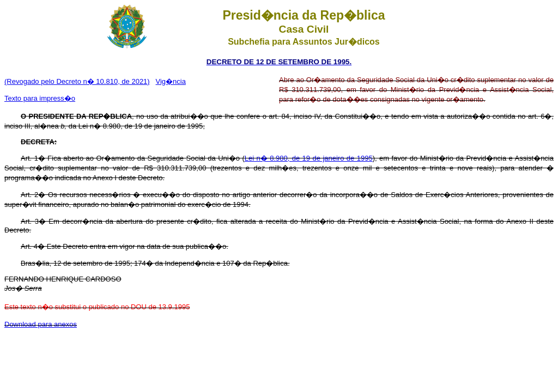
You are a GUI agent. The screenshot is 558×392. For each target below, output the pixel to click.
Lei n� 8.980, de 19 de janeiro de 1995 (309, 158)
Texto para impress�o (40, 98)
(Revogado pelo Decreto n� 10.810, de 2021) (77, 81)
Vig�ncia (171, 81)
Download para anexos (41, 324)
